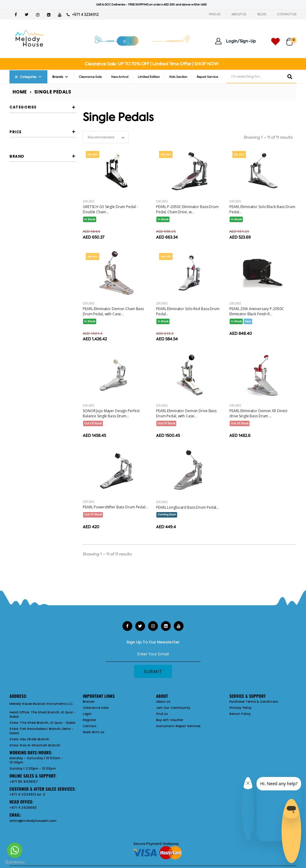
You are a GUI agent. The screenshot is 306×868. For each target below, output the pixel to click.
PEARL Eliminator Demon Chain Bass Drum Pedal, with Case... (113, 311)
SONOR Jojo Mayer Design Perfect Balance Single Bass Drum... (111, 413)
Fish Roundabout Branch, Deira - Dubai (41, 731)
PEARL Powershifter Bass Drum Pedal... (115, 507)
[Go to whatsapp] (15, 850)
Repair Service (207, 77)
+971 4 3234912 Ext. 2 (27, 795)
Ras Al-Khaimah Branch (40, 745)
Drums (89, 201)
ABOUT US (239, 14)
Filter (23, 207)
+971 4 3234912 (83, 15)
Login (87, 714)
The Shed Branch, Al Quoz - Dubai (43, 714)
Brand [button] (17, 233)
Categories (25, 77)
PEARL (27, 264)
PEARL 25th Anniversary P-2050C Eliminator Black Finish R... (257, 311)
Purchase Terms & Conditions (254, 702)
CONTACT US (287, 14)
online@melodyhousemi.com (33, 821)
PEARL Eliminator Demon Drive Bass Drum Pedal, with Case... (186, 413)
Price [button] (16, 177)
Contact (90, 726)
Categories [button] (23, 107)
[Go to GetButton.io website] (15, 862)
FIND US (215, 14)
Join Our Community (173, 708)
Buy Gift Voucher (170, 720)
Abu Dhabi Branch (35, 739)
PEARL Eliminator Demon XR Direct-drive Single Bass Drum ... (259, 413)
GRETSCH (29, 252)
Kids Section (178, 77)
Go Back (30, 138)
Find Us (162, 714)
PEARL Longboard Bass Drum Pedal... (188, 507)
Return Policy (240, 714)
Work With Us (93, 732)
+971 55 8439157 (24, 782)
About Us (163, 702)
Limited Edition (149, 77)
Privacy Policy (240, 708)
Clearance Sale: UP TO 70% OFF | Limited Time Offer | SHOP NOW (151, 64)
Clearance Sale (90, 77)
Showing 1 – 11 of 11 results (268, 137)
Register (90, 720)
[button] (291, 39)
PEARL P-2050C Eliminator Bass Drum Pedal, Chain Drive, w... (187, 209)
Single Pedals (53, 92)
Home (20, 92)
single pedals (32, 127)
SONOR (28, 275)
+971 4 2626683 (23, 808)
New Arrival (120, 77)
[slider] (14, 194)
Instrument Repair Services (178, 726)
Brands (58, 77)
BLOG (262, 14)
